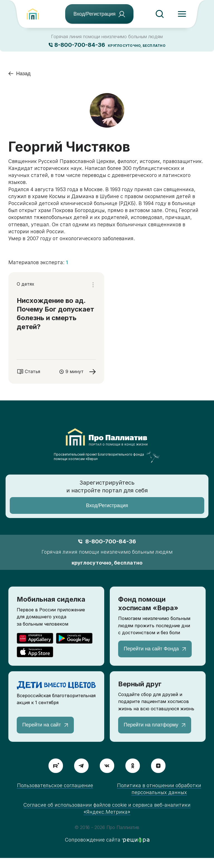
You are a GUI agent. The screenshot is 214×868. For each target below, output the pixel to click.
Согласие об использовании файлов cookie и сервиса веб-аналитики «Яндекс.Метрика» (107, 808)
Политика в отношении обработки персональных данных (159, 789)
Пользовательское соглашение (55, 785)
